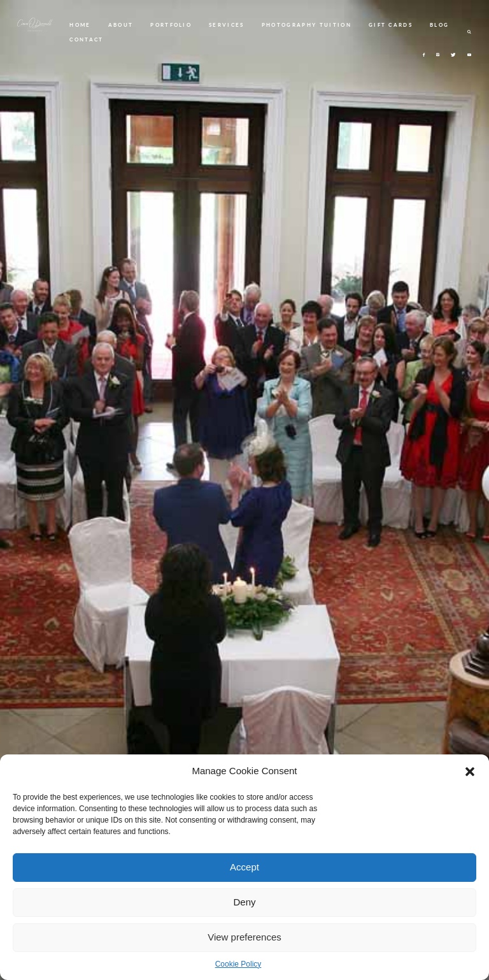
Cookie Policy (238, 964)
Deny (244, 902)
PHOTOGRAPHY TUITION (307, 25)
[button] (470, 772)
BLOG (439, 25)
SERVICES (227, 25)
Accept (244, 867)
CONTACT (86, 40)
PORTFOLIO (171, 25)
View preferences (244, 937)
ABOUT (121, 25)
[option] (244, 490)
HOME (80, 25)
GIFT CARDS (391, 25)
